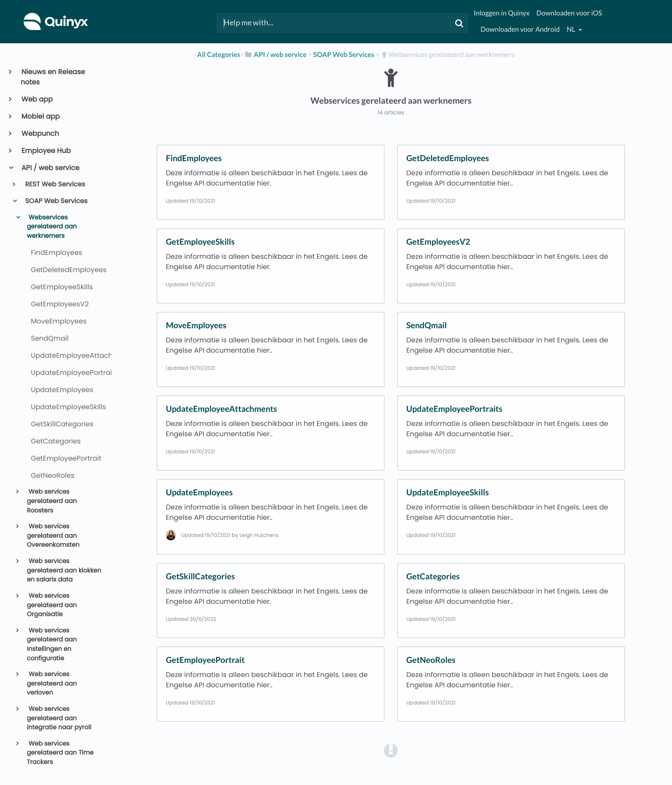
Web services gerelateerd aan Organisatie (52, 605)
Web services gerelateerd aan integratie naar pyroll (59, 718)
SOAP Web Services (56, 201)
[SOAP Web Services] (344, 55)
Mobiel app (40, 116)
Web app (37, 99)
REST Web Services (55, 184)
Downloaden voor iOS (569, 13)
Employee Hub (46, 151)
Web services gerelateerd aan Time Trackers (60, 753)
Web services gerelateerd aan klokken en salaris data (64, 571)
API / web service (50, 168)
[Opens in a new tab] (391, 751)
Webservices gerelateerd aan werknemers (52, 227)
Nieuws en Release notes (53, 77)
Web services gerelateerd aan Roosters (52, 501)
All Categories (219, 55)
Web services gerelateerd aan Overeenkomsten (53, 536)
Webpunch (40, 133)
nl (571, 29)
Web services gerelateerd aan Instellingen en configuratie (52, 645)
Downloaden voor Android (520, 29)
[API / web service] (276, 55)
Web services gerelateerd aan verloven (52, 684)
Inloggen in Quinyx (501, 13)
